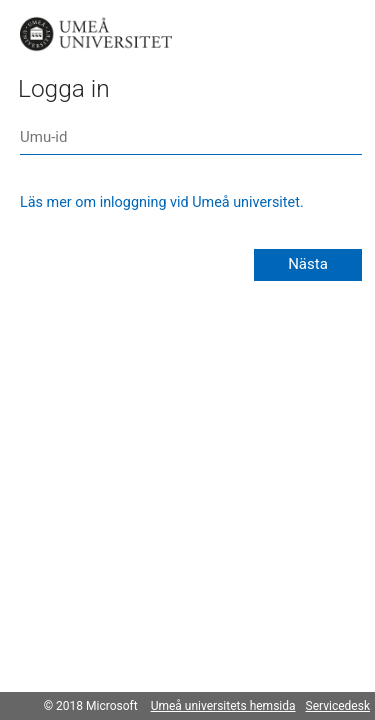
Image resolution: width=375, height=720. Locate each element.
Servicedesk (338, 706)
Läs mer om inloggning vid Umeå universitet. (162, 202)
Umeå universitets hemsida (223, 706)
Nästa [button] (308, 264)
